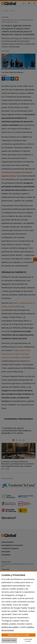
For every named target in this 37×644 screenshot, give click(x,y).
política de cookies (10, 627)
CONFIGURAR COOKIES (28, 640)
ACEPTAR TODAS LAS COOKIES (18, 635)
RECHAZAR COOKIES (9, 640)
